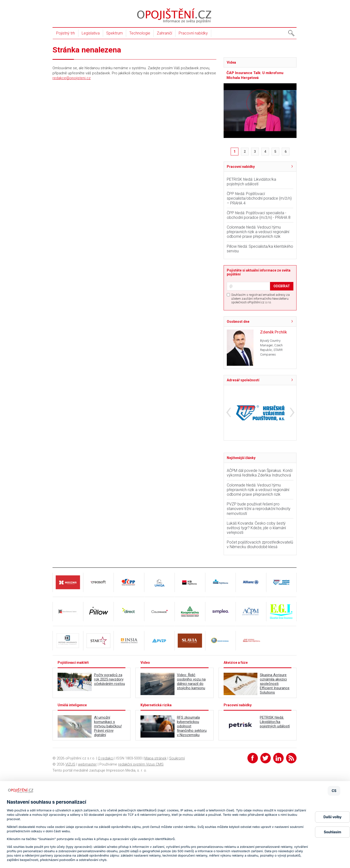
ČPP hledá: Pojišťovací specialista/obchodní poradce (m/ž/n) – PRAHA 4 (259, 198)
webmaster (87, 764)
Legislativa (91, 33)
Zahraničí (164, 33)
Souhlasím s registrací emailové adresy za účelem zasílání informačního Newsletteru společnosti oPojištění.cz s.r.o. (260, 298)
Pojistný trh (66, 33)
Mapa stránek (155, 758)
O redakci (106, 758)
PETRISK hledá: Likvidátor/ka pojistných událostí (251, 182)
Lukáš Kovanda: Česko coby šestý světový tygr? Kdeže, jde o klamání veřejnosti (256, 528)
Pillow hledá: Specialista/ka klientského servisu (260, 249)
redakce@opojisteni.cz (72, 78)
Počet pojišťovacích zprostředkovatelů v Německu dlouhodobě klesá (260, 545)
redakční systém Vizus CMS (141, 764)
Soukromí (177, 758)
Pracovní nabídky (193, 33)
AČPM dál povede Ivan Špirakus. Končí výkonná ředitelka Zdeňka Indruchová (260, 473)
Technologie (140, 33)
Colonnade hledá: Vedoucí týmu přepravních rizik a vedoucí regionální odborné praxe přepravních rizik (258, 232)
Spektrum (114, 33)
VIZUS (70, 764)
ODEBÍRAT (282, 286)
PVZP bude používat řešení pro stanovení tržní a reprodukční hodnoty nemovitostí (259, 509)
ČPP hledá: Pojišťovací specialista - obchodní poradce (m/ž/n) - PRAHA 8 (259, 215)
